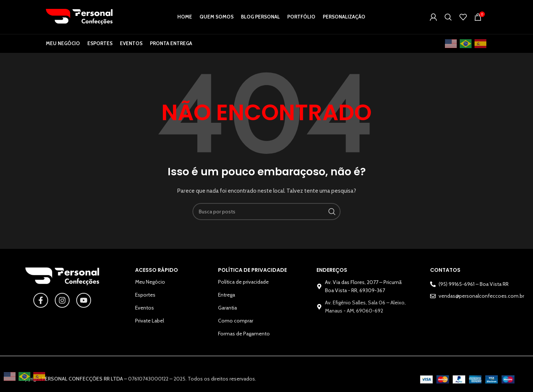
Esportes (145, 299)
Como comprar (236, 325)
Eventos (145, 312)
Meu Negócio (150, 286)
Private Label (150, 325)
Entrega (227, 299)
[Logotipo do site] (79, 18)
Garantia (227, 312)
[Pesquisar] (448, 19)
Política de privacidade (243, 286)
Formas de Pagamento (244, 338)
